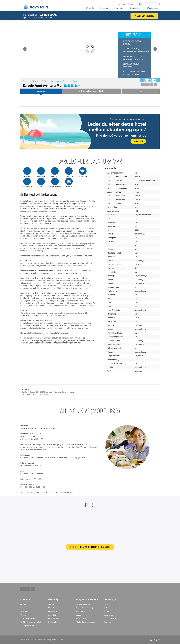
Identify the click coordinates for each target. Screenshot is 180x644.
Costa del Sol (109, 615)
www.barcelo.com (49, 395)
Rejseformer (136, 8)
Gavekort (24, 615)
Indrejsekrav (53, 611)
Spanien (37, 81)
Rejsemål (105, 8)
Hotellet (41, 91)
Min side (91, 8)
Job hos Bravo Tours (28, 619)
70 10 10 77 (155, 640)
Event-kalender (54, 619)
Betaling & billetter (83, 604)
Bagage (79, 615)
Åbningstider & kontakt (29, 626)
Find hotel (120, 8)
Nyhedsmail (25, 611)
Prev (25, 48)
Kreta (106, 604)
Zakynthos (108, 622)
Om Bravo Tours (26, 604)
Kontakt (131, 4)
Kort (141, 91)
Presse (23, 608)
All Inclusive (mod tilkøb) (92, 91)
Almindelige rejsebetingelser (86, 622)
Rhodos (107, 611)
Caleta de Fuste (71, 81)
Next (155, 48)
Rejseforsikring (82, 619)
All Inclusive (53, 615)
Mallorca (107, 608)
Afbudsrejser (153, 8)
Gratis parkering (54, 622)
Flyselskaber (53, 608)
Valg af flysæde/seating (84, 608)
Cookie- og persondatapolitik (31, 622)
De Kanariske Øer (110, 619)
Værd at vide (81, 611)
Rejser (26, 81)
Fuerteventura (52, 81)
